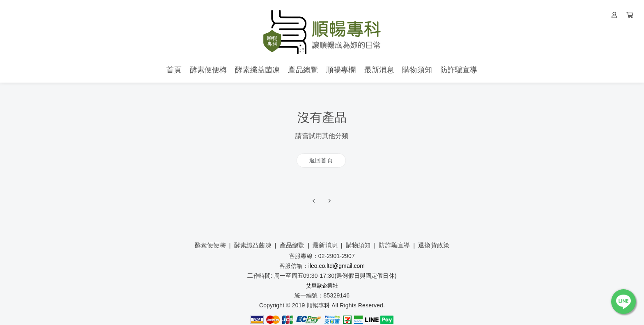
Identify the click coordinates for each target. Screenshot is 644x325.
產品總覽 (292, 245)
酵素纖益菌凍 (253, 245)
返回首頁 (321, 160)
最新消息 (325, 245)
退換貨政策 (434, 245)
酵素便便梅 (210, 245)
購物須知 (358, 245)
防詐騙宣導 (394, 245)
